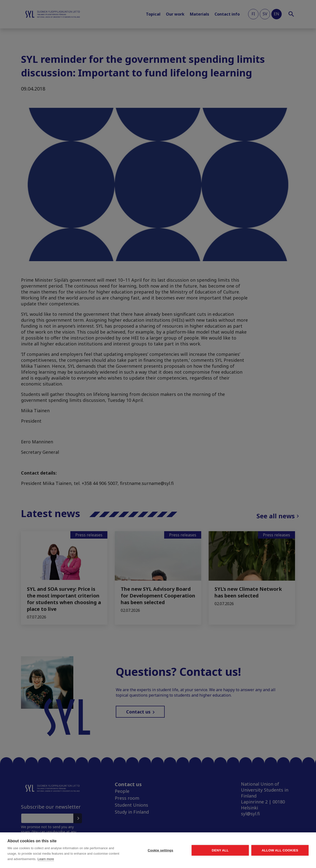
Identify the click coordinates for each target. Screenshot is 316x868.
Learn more (46, 859)
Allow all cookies (280, 850)
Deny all (220, 850)
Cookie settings (160, 850)
